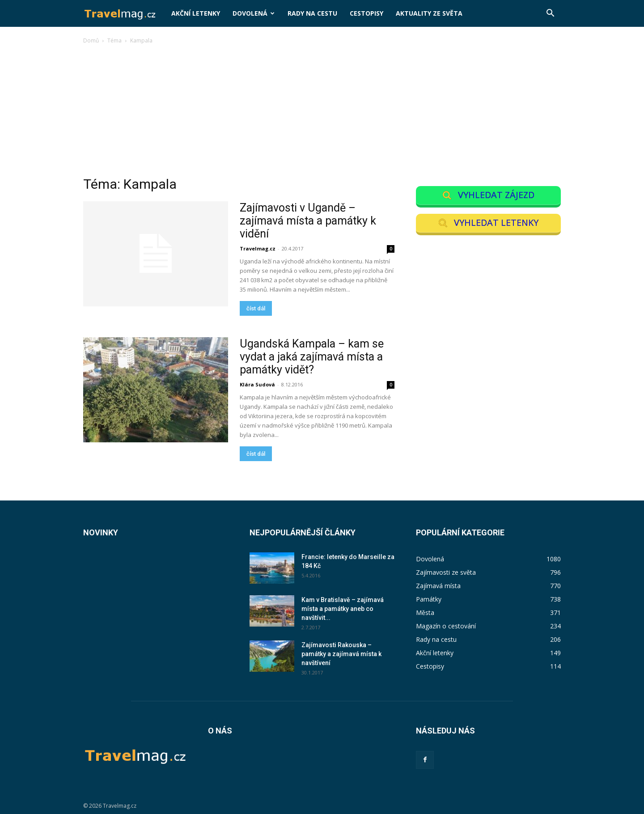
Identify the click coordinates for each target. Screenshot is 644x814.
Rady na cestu (312, 13)
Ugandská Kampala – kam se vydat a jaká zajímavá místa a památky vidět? (312, 357)
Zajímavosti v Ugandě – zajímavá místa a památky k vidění (308, 221)
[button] (550, 14)
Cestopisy (366, 13)
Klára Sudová (257, 384)
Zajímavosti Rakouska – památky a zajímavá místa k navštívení (341, 654)
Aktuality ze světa (429, 13)
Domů (91, 40)
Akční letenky (196, 13)
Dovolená (254, 13)
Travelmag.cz (258, 248)
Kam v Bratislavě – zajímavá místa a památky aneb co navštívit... (343, 609)
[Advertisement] (322, 113)
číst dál (256, 308)
